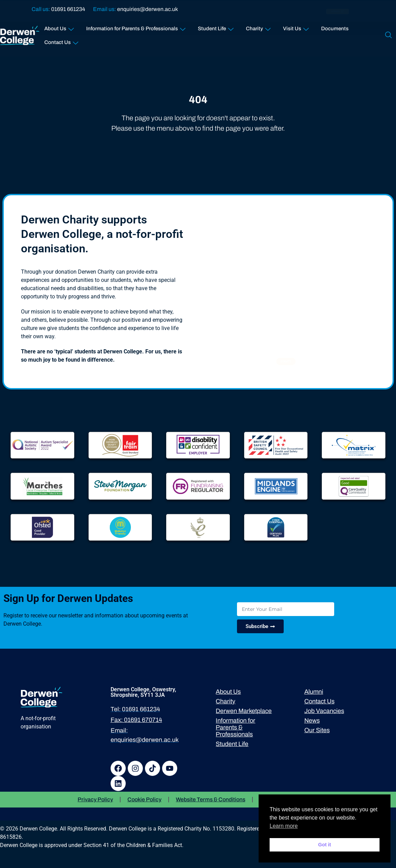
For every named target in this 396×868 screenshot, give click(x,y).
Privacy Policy (95, 799)
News (312, 721)
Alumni (314, 692)
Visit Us (296, 27)
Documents (335, 29)
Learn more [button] (284, 826)
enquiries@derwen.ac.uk (148, 9)
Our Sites (317, 730)
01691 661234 (68, 9)
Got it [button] (325, 845)
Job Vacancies (324, 711)
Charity (258, 27)
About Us (59, 27)
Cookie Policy (144, 799)
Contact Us (61, 41)
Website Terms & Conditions (211, 799)
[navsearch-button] (388, 35)
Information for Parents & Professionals (136, 27)
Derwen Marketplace (244, 711)
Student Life (216, 27)
